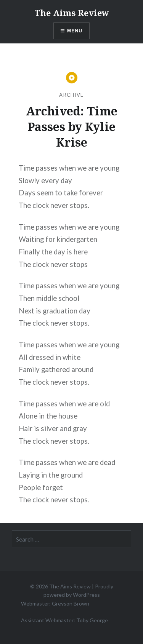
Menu (75, 31)
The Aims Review (72, 13)
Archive (71, 95)
